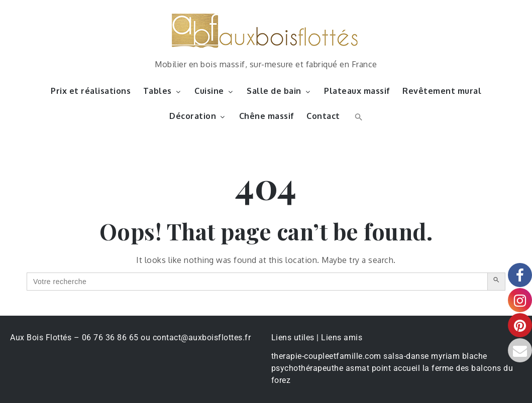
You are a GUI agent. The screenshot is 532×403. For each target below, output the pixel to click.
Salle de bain (279, 91)
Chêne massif (267, 116)
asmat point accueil (383, 368)
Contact (323, 116)
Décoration (198, 116)
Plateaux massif (357, 91)
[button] (357, 116)
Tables (163, 91)
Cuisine (215, 91)
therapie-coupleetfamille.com (326, 356)
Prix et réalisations (91, 91)
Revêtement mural (442, 91)
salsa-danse (406, 356)
